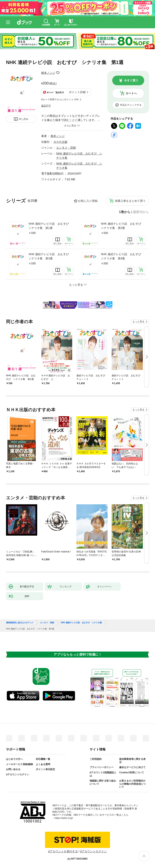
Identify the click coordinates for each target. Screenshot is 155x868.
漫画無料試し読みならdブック (20, 623)
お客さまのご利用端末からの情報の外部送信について (132, 784)
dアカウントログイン (17, 775)
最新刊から (141, 212)
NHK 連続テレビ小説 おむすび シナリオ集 (81, 623)
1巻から (125, 212)
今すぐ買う (131, 80)
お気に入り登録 (88, 201)
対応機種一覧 (43, 759)
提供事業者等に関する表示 (132, 761)
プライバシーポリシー (102, 767)
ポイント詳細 (77, 92)
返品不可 (46, 106)
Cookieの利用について (132, 773)
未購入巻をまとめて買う (130, 201)
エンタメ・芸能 (66, 148)
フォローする (58, 73)
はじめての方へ (14, 759)
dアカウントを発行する (63, 851)
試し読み (24, 119)
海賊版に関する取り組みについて (103, 782)
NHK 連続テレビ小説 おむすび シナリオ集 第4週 (122, 256)
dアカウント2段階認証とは (103, 774)
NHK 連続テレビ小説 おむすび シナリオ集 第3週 (50, 256)
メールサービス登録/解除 (19, 764)
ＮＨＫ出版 (60, 142)
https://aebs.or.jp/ (64, 818)
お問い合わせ (13, 769)
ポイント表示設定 (45, 769)
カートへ (131, 93)
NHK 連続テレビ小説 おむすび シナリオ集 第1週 (50, 226)
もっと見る (138, 322)
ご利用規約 (96, 759)
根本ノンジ (48, 73)
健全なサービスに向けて (132, 767)
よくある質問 (43, 764)
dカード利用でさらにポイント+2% (60, 99)
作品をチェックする (131, 105)
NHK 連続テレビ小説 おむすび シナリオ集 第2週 (122, 226)
